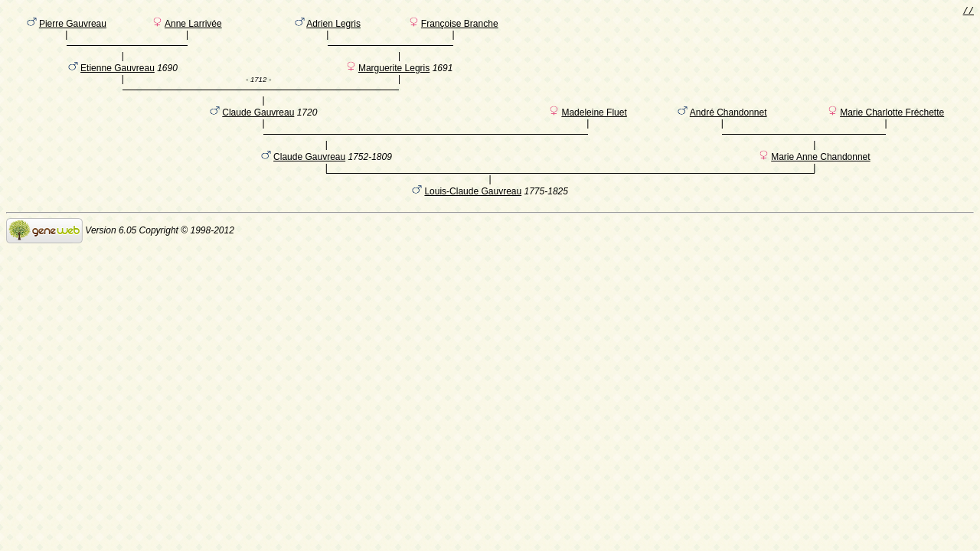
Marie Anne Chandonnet (820, 183)
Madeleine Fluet (594, 131)
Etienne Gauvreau (118, 79)
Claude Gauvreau (258, 131)
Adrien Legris (333, 27)
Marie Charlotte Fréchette (892, 131)
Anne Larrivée (193, 27)
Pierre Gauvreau (73, 27)
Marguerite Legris (394, 79)
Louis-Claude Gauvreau (473, 220)
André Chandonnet (728, 131)
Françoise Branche (460, 27)
